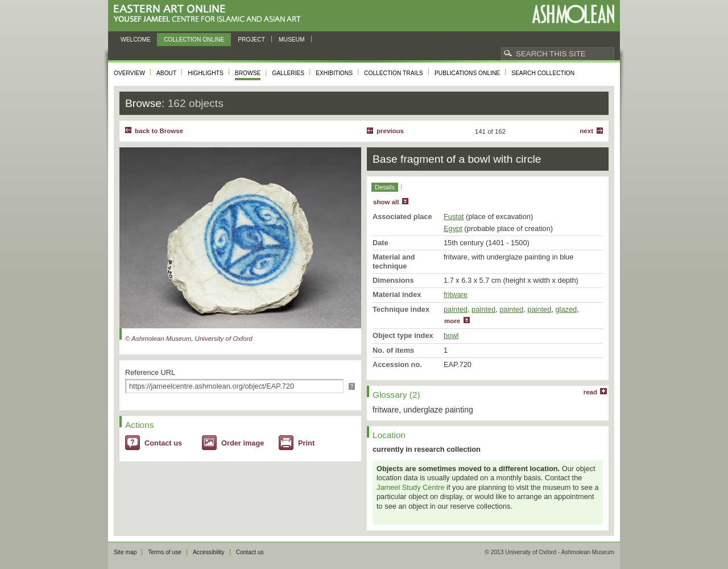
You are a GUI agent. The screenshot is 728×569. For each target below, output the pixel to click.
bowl (451, 335)
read (590, 392)
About (166, 73)
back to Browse (159, 131)
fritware (456, 294)
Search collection (543, 73)
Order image (243, 443)
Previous (390, 131)
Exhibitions (334, 73)
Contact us (163, 443)
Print (306, 443)
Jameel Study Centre (411, 487)
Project (251, 40)
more (452, 321)
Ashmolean (573, 14)
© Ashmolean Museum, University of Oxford (189, 339)
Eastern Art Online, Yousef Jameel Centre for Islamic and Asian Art (210, 14)
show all (386, 202)
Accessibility (209, 552)
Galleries (288, 73)
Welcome (136, 40)
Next (586, 131)
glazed (566, 309)
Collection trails (394, 73)
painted (456, 309)
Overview (129, 73)
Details (385, 187)
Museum (292, 40)
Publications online (467, 73)
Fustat (454, 217)
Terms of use (165, 552)
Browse (248, 73)
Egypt (453, 228)
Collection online (194, 40)
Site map (125, 552)
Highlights (206, 73)
